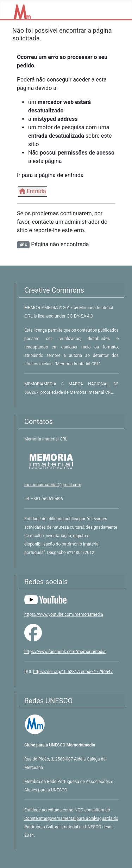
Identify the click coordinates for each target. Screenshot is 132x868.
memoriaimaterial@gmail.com (53, 485)
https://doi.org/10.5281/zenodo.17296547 (73, 672)
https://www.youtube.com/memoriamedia (64, 614)
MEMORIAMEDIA (42, 308)
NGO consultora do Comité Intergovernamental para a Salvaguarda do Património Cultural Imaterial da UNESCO (71, 818)
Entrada (33, 191)
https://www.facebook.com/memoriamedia (65, 652)
